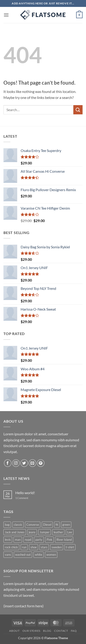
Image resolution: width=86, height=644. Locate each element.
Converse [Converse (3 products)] (33, 525)
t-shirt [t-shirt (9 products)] (70, 547)
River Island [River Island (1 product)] (64, 540)
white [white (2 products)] (39, 555)
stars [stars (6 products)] (44, 547)
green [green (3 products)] (66, 525)
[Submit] (78, 110)
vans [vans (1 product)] (8, 555)
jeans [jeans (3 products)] (32, 532)
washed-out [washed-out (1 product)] (23, 555)
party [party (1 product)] (39, 540)
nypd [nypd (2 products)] (28, 540)
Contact (61, 631)
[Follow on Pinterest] (41, 463)
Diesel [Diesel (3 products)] (47, 525)
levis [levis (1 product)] (8, 540)
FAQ (74, 631)
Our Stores (31, 631)
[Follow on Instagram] (16, 463)
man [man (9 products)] (18, 540)
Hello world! (25, 493)
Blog (47, 631)
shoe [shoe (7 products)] (34, 547)
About (14, 631)
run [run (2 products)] (24, 547)
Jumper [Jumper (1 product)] (45, 532)
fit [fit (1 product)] (57, 525)
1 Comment (25, 498)
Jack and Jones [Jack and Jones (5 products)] (15, 532)
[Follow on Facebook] (8, 463)
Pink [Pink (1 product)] (49, 540)
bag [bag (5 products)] (7, 525)
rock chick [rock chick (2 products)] (11, 547)
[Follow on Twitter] (24, 463)
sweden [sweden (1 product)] (57, 547)
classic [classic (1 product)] (18, 525)
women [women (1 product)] (51, 555)
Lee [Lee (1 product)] (70, 532)
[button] (6, 15)
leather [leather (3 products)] (58, 532)
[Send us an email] (32, 463)
